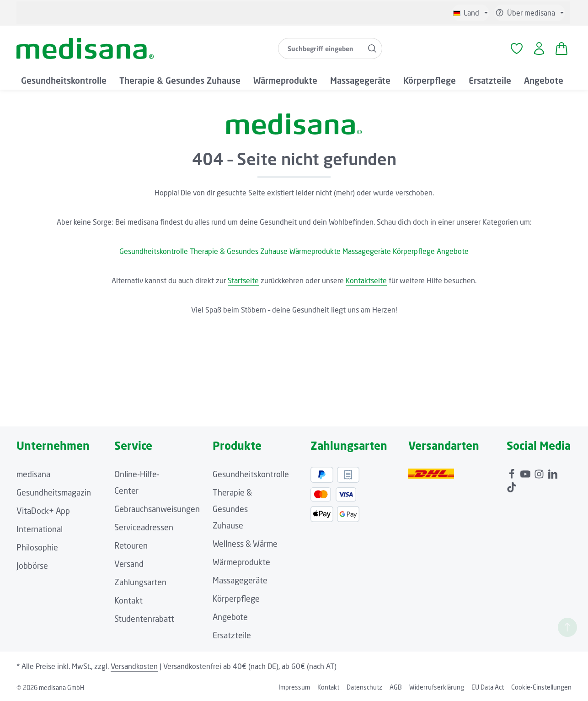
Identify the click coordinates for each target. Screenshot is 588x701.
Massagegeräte (367, 251)
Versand (129, 564)
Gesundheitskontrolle (154, 251)
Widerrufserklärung (437, 687)
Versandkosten (134, 666)
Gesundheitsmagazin (54, 492)
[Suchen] (372, 49)
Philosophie (37, 547)
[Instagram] (540, 472)
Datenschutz (364, 687)
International (40, 529)
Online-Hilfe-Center (137, 482)
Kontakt (128, 600)
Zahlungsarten (140, 582)
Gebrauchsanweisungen (157, 509)
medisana (33, 474)
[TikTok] (512, 485)
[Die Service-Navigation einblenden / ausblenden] (529, 13)
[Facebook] (513, 472)
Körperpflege (414, 251)
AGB (396, 687)
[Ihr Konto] (539, 49)
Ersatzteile (232, 635)
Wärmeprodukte (315, 251)
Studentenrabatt (144, 619)
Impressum (294, 687)
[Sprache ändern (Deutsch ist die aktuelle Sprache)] (470, 13)
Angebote (453, 251)
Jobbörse (32, 566)
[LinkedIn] (553, 472)
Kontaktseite (366, 280)
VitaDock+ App (43, 511)
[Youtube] (526, 472)
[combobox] (321, 49)
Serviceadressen (144, 527)
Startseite (243, 280)
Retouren (131, 545)
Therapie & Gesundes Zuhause (239, 251)
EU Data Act (488, 687)
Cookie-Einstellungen (541, 687)
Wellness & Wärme (245, 544)
